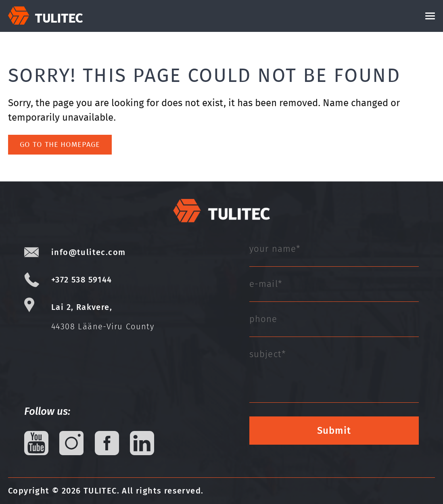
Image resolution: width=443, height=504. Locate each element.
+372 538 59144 (82, 280)
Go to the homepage (60, 144)
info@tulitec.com (88, 252)
